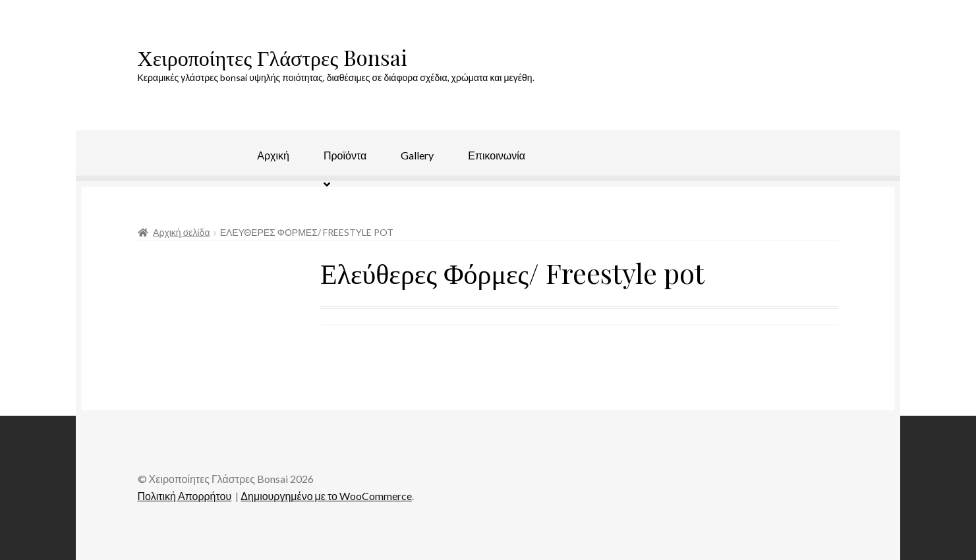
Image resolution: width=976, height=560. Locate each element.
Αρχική (273, 155)
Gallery (417, 155)
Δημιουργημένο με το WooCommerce (326, 496)
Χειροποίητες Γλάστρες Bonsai (273, 57)
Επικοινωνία (497, 155)
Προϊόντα (345, 155)
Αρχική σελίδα (181, 232)
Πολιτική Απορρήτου (185, 496)
